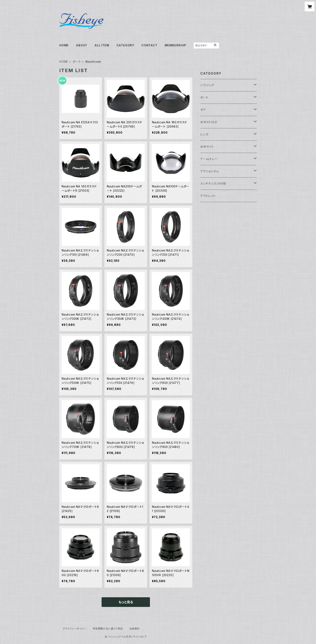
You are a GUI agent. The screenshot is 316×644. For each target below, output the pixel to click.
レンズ (204, 134)
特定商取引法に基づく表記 (108, 629)
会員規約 (135, 629)
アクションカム (210, 171)
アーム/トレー (209, 159)
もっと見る (126, 602)
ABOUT (82, 45)
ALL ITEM (102, 45)
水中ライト (207, 147)
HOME (64, 45)
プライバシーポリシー (74, 629)
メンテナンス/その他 (213, 183)
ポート (77, 62)
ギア (203, 110)
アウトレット (208, 196)
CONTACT (149, 45)
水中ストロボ (209, 122)
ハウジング (207, 85)
